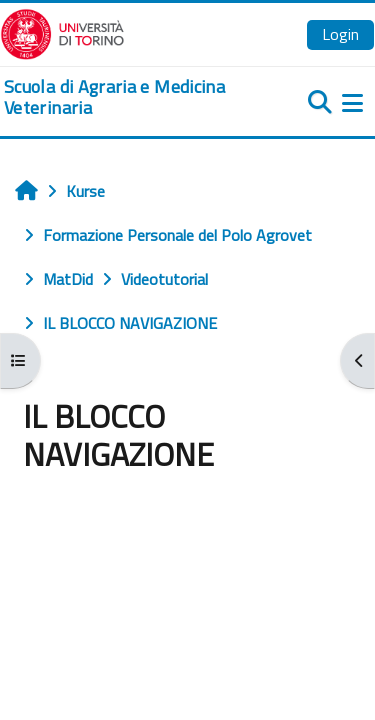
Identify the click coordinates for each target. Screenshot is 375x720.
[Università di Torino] (62, 32)
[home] (125, 97)
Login (340, 34)
